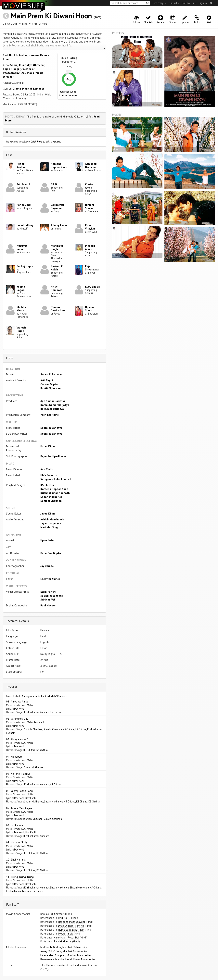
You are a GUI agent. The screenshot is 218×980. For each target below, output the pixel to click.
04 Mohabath (14, 757)
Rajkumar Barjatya (52, 409)
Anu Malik (47, 469)
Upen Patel (47, 540)
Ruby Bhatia (93, 287)
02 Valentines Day (17, 719)
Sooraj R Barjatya (51, 374)
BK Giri (55, 184)
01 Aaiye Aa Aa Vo (17, 701)
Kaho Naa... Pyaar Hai (66, 937)
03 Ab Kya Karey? (17, 739)
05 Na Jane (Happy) (18, 774)
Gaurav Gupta (49, 384)
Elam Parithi (48, 592)
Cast (9, 155)
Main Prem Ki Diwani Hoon (51, 16)
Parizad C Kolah (57, 268)
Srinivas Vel (48, 600)
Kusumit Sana (22, 247)
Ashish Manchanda (52, 519)
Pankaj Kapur (25, 266)
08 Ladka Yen (14, 825)
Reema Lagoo (21, 288)
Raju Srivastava (92, 268)
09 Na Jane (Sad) (16, 842)
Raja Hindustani (63, 941)
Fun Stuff (13, 904)
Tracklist (12, 687)
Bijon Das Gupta (51, 553)
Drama (17, 89)
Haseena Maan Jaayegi (71, 922)
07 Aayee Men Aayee (19, 808)
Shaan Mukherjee (51, 497)
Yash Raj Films (50, 415)
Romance (39, 89)
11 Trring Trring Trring (20, 877)
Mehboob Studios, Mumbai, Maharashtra (64, 947)
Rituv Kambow (56, 288)
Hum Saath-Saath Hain (71, 930)
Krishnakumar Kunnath (55, 493)
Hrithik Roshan (18, 55)
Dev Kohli (19, 709)
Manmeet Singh (57, 247)
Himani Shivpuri (90, 206)
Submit (174, 3)
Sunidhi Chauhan (51, 501)
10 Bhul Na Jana (16, 860)
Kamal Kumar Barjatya (55, 405)
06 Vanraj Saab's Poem (20, 791)
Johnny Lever (59, 225)
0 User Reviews (16, 132)
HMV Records (49, 475)
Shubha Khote (21, 309)
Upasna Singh (90, 309)
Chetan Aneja (90, 186)
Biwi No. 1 (64, 918)
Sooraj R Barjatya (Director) (28, 65)
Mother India (66, 934)
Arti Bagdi (47, 380)
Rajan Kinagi (48, 446)
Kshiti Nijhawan (51, 388)
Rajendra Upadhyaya (53, 456)
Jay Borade (47, 566)
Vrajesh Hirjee (21, 329)
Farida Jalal (24, 205)
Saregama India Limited (56, 479)
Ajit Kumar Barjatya (53, 401)
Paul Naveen (48, 605)
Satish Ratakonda (52, 596)
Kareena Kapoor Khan (59, 165)
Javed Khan (48, 514)
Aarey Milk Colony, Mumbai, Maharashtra (64, 951)
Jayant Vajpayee (51, 523)
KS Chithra (47, 485)
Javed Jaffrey (25, 225)
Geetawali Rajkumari (57, 206)
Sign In (203, 3)
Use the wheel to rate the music (69, 93)
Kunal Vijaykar (90, 227)
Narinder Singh (50, 527)
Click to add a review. (46, 142)
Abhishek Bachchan (91, 165)
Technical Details (17, 621)
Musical (27, 89)
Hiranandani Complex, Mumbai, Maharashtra (66, 955)
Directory (159, 3)
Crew (9, 358)
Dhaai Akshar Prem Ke (71, 926)
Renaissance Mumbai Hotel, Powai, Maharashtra (68, 959)
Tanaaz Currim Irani (58, 309)
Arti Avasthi (24, 184)
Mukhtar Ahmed (50, 579)
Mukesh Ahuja (90, 247)
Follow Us (189, 3)
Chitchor (59, 914)
